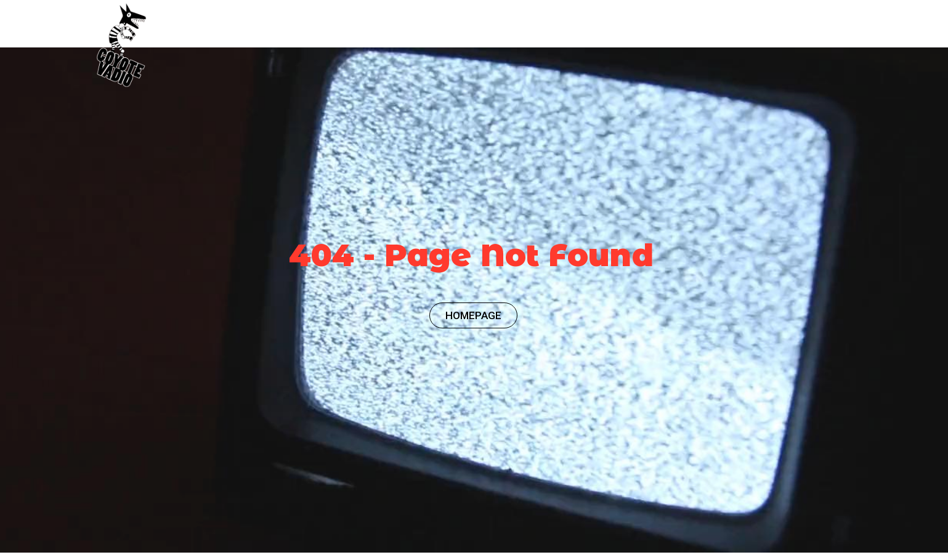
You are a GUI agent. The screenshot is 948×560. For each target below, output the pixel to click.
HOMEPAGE (473, 315)
